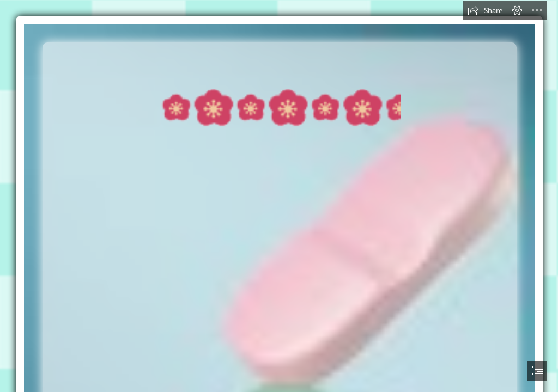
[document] (279, 196)
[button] (485, 10)
